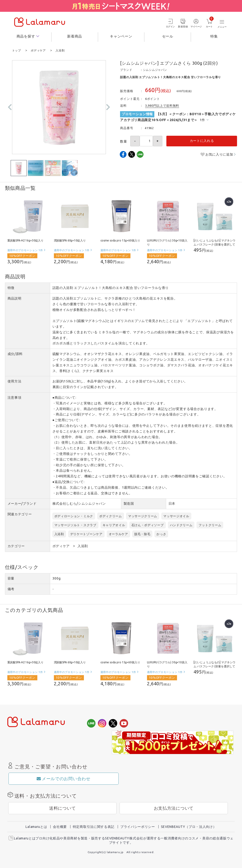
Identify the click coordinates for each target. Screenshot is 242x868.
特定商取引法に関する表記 (94, 826)
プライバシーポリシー (138, 826)
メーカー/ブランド (22, 503)
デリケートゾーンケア (86, 534)
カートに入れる (202, 140)
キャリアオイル (114, 525)
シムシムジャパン (155, 70)
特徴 (11, 288)
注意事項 (15, 397)
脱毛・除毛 (142, 534)
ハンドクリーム (181, 525)
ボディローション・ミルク (74, 516)
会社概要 (60, 826)
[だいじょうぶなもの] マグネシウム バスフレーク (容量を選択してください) (214, 244)
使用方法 (15, 381)
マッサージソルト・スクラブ (75, 525)
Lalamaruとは (36, 826)
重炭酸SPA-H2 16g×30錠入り (26, 240)
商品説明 (15, 298)
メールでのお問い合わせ (63, 778)
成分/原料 (15, 354)
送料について (62, 808)
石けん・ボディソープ (148, 525)
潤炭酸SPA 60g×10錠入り (70, 240)
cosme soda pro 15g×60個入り (120, 240)
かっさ (161, 534)
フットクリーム (210, 525)
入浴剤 (59, 534)
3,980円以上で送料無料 (162, 105)
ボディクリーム (111, 516)
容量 (11, 578)
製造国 (129, 503)
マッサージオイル (176, 516)
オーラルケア (118, 534)
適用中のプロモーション (25, 250)
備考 (11, 589)
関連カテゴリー (20, 514)
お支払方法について (174, 808)
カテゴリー (16, 546)
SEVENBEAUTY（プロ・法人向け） (189, 826)
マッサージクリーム (143, 516)
